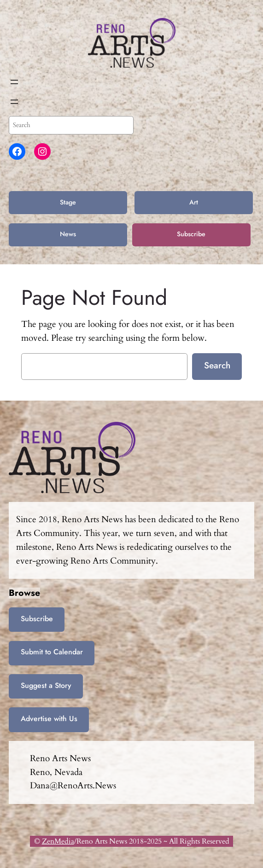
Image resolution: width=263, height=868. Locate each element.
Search (217, 365)
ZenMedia (58, 841)
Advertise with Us (49, 719)
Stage (68, 202)
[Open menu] (14, 82)
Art (194, 202)
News (68, 234)
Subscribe (191, 234)
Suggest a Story (46, 685)
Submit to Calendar (52, 652)
